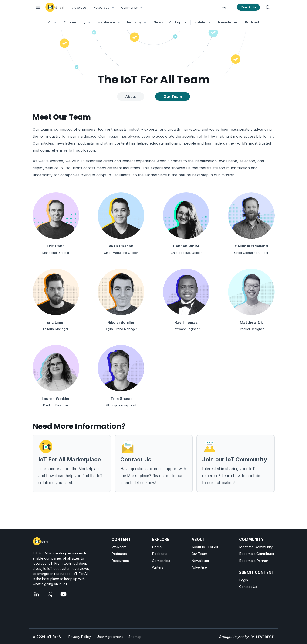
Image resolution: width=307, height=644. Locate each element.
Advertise (79, 7)
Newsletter (228, 22)
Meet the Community (256, 547)
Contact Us (248, 587)
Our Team (199, 554)
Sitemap (135, 637)
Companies (161, 561)
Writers (158, 567)
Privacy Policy (79, 637)
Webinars (119, 547)
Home (157, 547)
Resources (120, 561)
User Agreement (110, 637)
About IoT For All (205, 547)
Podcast (252, 22)
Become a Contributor (257, 554)
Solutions (202, 22)
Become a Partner (254, 561)
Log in (225, 7)
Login (243, 580)
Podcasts (119, 554)
